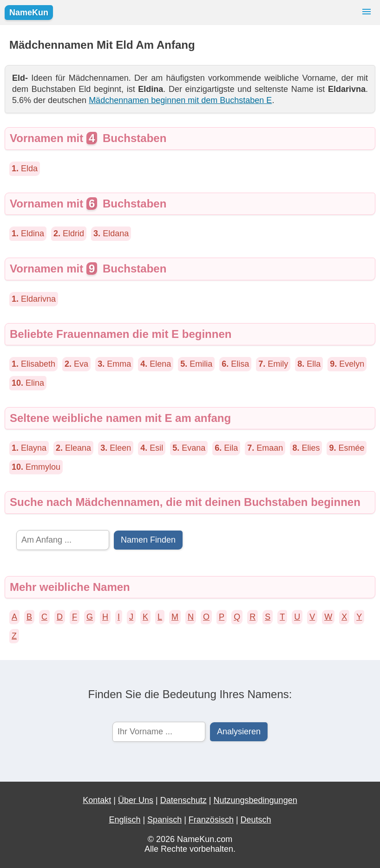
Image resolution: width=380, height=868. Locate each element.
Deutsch (256, 820)
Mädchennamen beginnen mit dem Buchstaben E (180, 100)
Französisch (211, 820)
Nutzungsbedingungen (256, 800)
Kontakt (97, 800)
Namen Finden (148, 540)
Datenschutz (183, 800)
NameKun (29, 13)
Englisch (124, 820)
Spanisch (164, 820)
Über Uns (136, 800)
